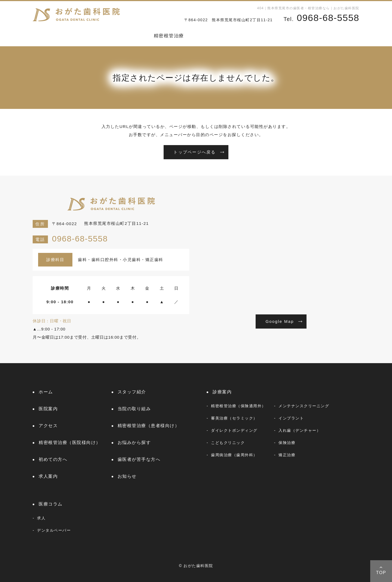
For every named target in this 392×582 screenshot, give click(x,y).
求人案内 (286, 36)
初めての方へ (252, 36)
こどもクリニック (228, 443)
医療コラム (347, 36)
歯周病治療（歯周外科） (234, 455)
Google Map (280, 321)
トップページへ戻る (195, 152)
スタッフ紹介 (72, 36)
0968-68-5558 (70, 239)
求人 (41, 518)
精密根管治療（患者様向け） (149, 426)
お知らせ (315, 36)
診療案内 (135, 36)
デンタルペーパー (54, 530)
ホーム (40, 36)
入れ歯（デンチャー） (300, 430)
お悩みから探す (211, 36)
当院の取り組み (134, 409)
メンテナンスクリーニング (304, 406)
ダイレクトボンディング (234, 430)
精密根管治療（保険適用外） (238, 406)
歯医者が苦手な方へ (139, 459)
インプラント (291, 418)
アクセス (48, 426)
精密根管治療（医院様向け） (70, 442)
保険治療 (287, 443)
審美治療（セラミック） (234, 418)
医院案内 (106, 36)
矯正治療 (287, 455)
